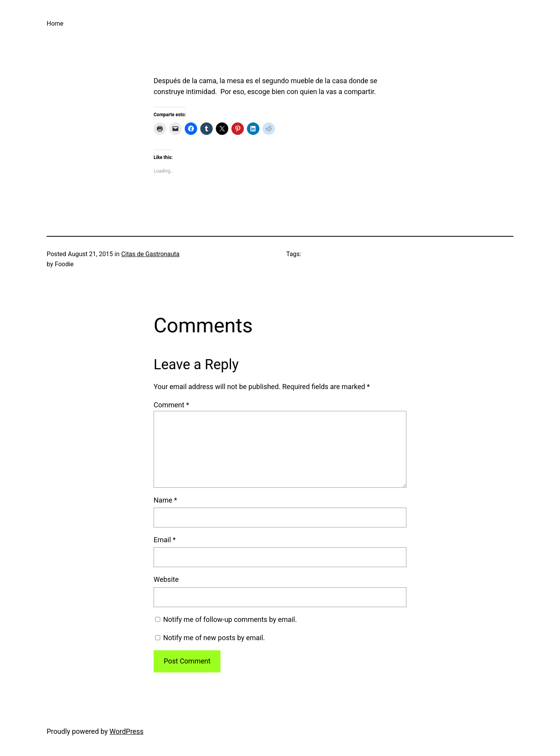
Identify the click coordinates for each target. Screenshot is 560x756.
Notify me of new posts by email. (214, 638)
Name (165, 500)
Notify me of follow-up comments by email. (230, 619)
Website (166, 579)
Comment (171, 405)
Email (165, 540)
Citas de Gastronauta (150, 254)
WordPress (127, 731)
